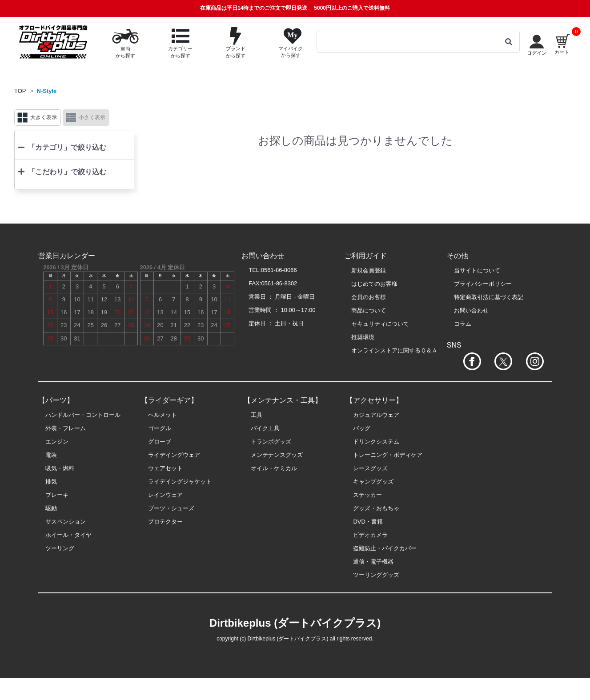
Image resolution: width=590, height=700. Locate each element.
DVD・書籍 (368, 522)
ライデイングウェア (174, 455)
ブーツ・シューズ (171, 508)
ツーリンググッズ (376, 575)
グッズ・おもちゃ (376, 508)
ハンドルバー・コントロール (83, 415)
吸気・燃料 (60, 468)
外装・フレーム (66, 428)
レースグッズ (370, 468)
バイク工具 (265, 428)
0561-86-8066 (279, 270)
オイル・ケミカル (274, 468)
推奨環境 (363, 337)
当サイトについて (477, 270)
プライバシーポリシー (483, 284)
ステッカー (367, 495)
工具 (257, 415)
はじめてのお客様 (374, 284)
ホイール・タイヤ (68, 535)
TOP (20, 91)
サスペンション (66, 522)
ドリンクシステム (376, 442)
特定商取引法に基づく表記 (489, 297)
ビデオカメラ (370, 535)
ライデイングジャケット (180, 482)
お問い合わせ (471, 310)
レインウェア (165, 495)
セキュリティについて (380, 324)
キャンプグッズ (373, 482)
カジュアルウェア (376, 415)
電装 (51, 455)
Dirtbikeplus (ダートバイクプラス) (295, 623)
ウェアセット (165, 468)
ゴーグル (160, 428)
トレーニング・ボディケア (388, 455)
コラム (463, 324)
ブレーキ (57, 495)
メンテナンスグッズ (277, 455)
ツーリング (60, 548)
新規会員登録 (369, 270)
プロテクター (165, 522)
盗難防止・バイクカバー (385, 548)
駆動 (51, 508)
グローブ (160, 442)
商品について (369, 310)
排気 (51, 482)
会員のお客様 (369, 297)
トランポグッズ (271, 442)
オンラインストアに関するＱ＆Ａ (394, 350)
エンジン (57, 442)
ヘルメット (163, 415)
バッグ (362, 428)
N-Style (47, 91)
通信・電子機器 (373, 562)
